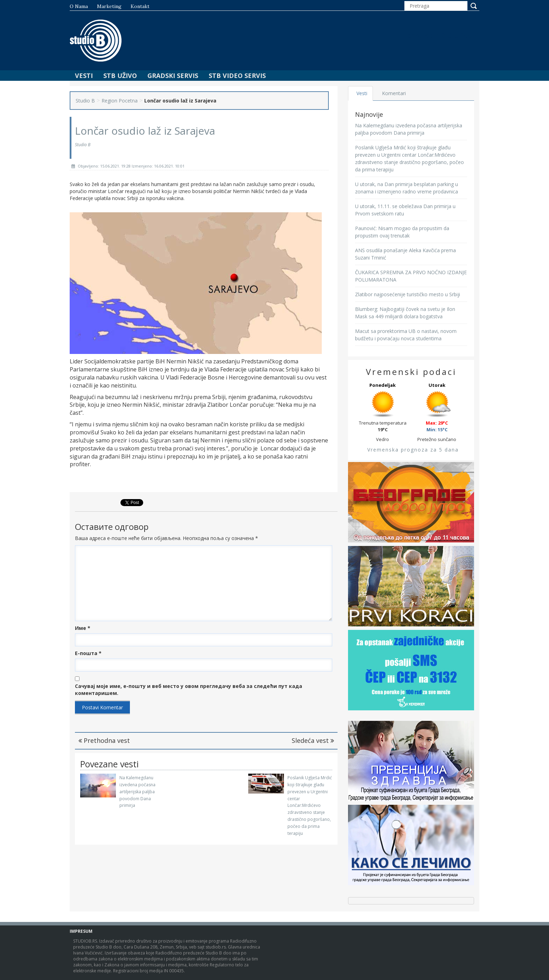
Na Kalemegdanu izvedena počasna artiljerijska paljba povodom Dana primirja (137, 791)
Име (83, 628)
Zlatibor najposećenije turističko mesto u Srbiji (408, 294)
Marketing (109, 6)
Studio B (85, 101)
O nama (79, 6)
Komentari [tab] (394, 93)
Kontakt (140, 6)
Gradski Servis (173, 76)
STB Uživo (120, 76)
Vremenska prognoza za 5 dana (413, 450)
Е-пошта (88, 653)
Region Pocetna (120, 101)
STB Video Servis (237, 76)
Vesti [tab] (362, 93)
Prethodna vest (104, 740)
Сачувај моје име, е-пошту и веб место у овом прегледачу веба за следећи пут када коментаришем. (189, 690)
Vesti (84, 76)
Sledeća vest (313, 740)
